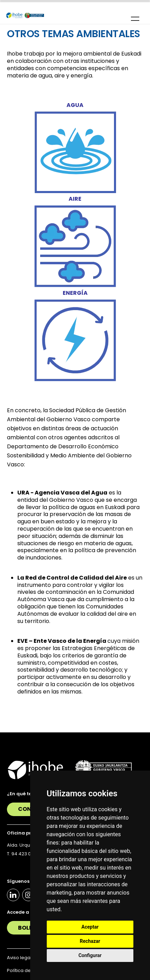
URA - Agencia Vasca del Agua (62, 493)
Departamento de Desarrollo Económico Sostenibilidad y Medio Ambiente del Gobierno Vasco (69, 455)
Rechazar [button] (90, 941)
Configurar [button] (90, 955)
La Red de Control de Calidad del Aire (72, 578)
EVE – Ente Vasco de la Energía (62, 641)
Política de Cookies (29, 970)
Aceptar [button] (90, 927)
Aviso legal (19, 958)
